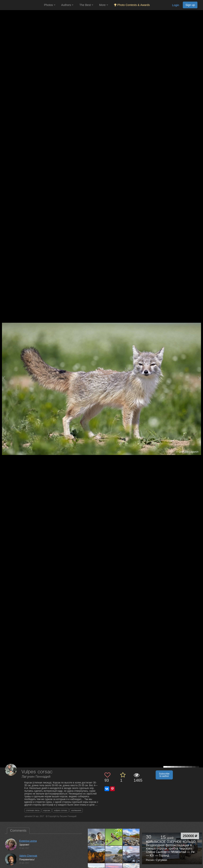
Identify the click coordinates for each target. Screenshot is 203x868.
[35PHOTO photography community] (22, 5)
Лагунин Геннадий (36, 777)
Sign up (190, 5)
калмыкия (76, 810)
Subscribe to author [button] (164, 775)
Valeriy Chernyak (28, 856)
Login (176, 5)
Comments (18, 831)
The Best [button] (86, 5)
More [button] (104, 5)
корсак (47, 810)
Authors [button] (67, 5)
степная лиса (33, 810)
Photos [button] (50, 5)
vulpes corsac (61, 810)
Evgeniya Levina (28, 841)
